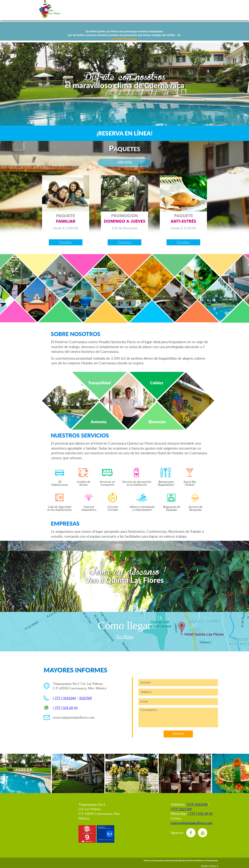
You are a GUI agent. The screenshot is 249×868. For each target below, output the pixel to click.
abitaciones (139, 9)
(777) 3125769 (181, 809)
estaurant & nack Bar (191, 9)
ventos (157, 9)
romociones (117, 9)
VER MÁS (124, 162)
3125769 (85, 698)
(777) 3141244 (197, 804)
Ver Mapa (124, 636)
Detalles (66, 242)
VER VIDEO (125, 97)
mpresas (173, 9)
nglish (72, 9)
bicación (209, 9)
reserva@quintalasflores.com (74, 717)
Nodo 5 (214, 866)
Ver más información (124, 39)
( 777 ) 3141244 (64, 698)
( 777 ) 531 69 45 (65, 708)
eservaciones (94, 9)
